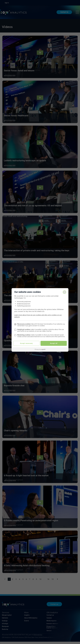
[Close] (64, 292)
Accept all (54, 343)
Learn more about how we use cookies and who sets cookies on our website (38, 316)
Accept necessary (26, 343)
